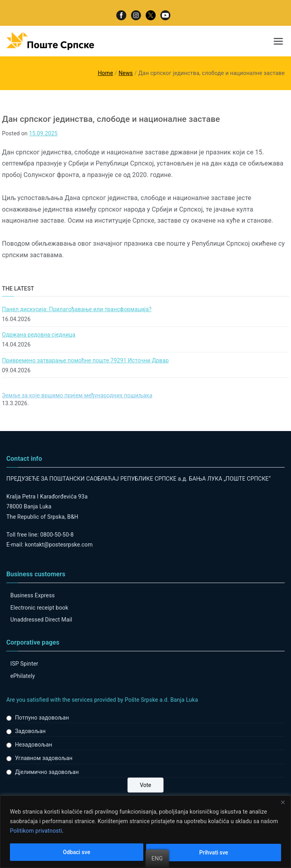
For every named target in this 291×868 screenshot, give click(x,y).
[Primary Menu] (278, 41)
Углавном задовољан (44, 758)
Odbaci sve (76, 853)
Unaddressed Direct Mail (41, 620)
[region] (145, 832)
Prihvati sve (214, 853)
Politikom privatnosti (36, 831)
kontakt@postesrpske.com (59, 545)
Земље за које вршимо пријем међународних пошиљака (77, 395)
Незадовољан (34, 745)
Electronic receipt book (39, 608)
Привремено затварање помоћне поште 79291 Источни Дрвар (85, 360)
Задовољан (30, 731)
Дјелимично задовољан (47, 772)
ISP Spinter (24, 664)
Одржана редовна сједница (39, 335)
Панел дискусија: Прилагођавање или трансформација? (77, 309)
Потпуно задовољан (42, 718)
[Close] (283, 802)
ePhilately (23, 676)
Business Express (33, 595)
